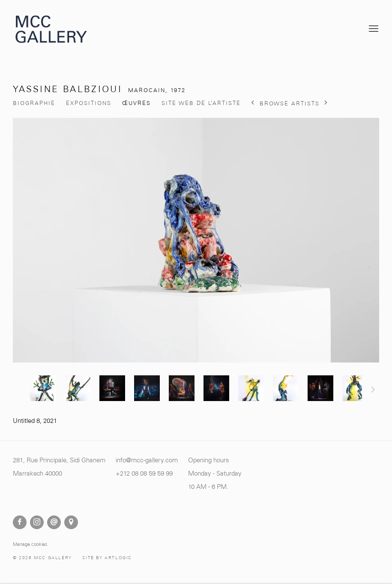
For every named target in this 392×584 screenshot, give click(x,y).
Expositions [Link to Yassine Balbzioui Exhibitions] (89, 103)
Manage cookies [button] (30, 544)
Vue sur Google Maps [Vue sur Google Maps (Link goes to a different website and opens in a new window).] (71, 522)
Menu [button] (373, 29)
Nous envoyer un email (54, 522)
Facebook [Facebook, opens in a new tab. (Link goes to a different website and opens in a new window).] (20, 522)
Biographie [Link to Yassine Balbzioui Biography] (34, 103)
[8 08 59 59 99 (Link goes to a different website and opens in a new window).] (154, 473)
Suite (373, 391)
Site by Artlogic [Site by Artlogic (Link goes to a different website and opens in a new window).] (107, 558)
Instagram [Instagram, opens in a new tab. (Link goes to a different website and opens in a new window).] (37, 522)
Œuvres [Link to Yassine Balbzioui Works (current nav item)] (136, 103)
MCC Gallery (51, 29)
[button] (43, 388)
